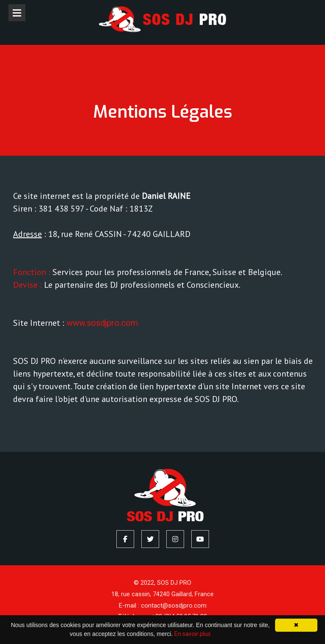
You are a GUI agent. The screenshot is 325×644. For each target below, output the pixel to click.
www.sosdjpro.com (102, 323)
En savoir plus (193, 634)
